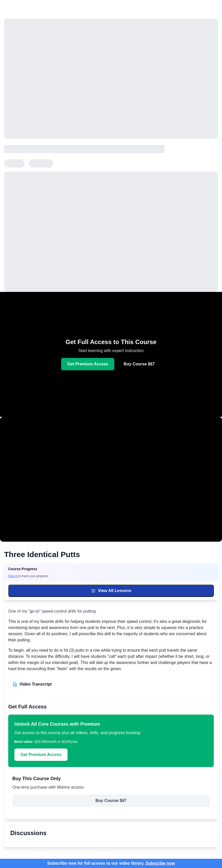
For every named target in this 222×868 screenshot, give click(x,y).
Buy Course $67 (139, 364)
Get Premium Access (88, 364)
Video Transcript (32, 684)
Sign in (13, 576)
